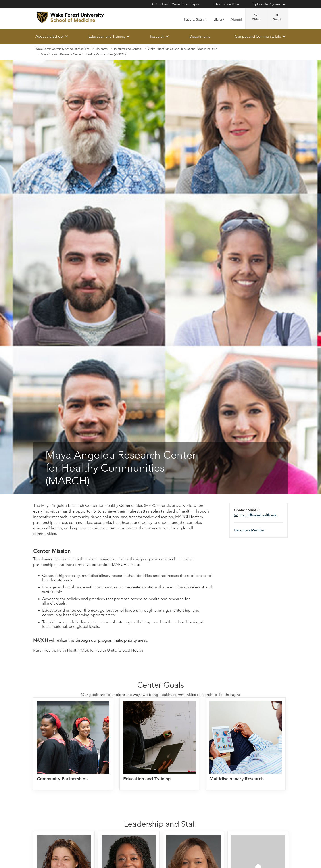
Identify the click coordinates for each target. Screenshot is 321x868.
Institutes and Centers (128, 49)
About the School (50, 36)
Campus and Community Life (258, 36)
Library (219, 19)
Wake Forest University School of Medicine (63, 49)
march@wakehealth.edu (258, 515)
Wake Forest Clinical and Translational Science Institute (182, 49)
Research (157, 36)
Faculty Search (195, 19)
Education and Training (107, 36)
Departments (200, 36)
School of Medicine (226, 4)
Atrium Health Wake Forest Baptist (176, 4)
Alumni (236, 19)
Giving (256, 17)
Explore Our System (266, 4)
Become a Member (249, 530)
